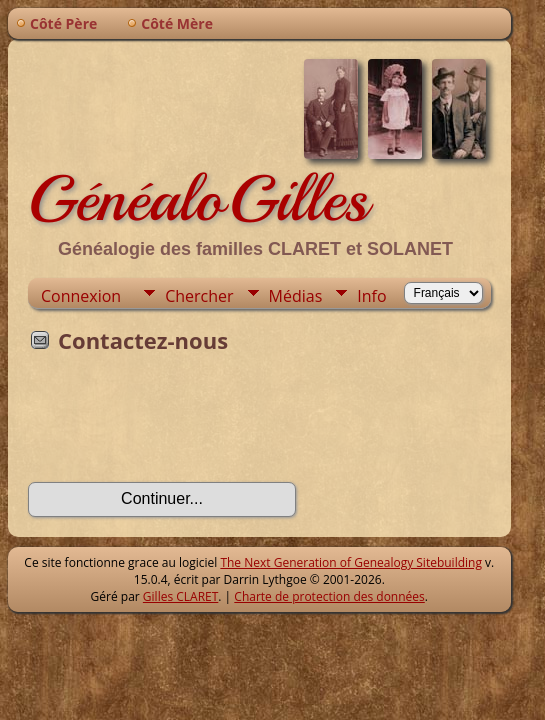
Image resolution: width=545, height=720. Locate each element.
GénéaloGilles (198, 199)
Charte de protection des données (329, 596)
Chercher (199, 296)
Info (371, 296)
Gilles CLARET (180, 596)
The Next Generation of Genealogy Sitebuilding (351, 562)
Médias (296, 296)
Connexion (81, 296)
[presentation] (180, 424)
